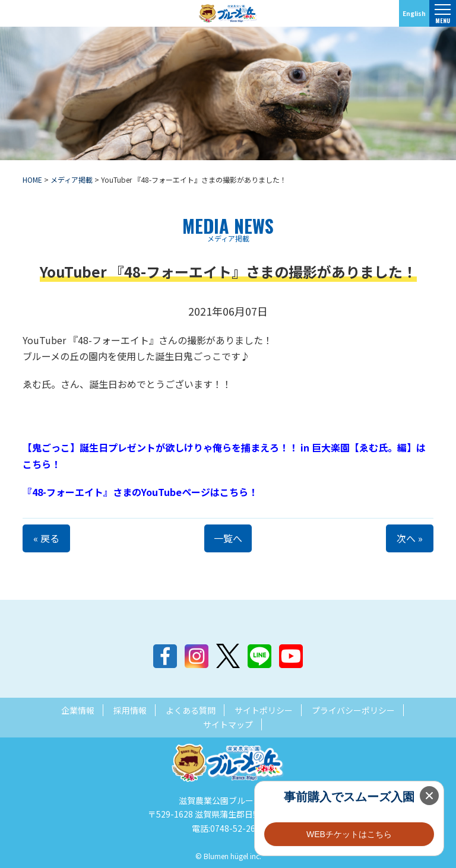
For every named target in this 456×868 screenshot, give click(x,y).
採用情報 (130, 710)
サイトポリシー (264, 710)
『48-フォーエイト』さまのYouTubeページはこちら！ (140, 492)
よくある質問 (191, 710)
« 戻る (46, 538)
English (414, 13)
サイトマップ (228, 724)
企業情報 (78, 710)
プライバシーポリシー (353, 710)
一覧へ (228, 538)
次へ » (410, 538)
